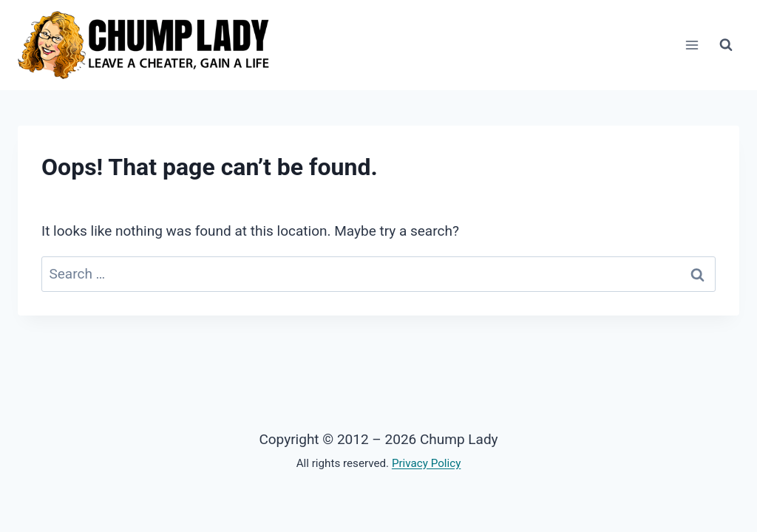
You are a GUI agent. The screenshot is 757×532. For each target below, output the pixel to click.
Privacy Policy (427, 463)
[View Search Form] (726, 45)
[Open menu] (692, 45)
